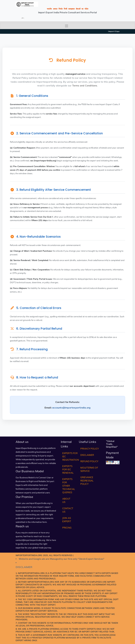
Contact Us (68, 510)
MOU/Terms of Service (89, 469)
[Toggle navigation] (67, 26)
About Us (66, 500)
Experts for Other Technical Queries (69, 486)
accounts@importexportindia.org (71, 408)
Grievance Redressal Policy (87, 481)
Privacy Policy (90, 449)
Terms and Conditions (85, 85)
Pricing (67, 528)
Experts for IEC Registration (71, 456)
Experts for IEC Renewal (68, 469)
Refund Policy (89, 461)
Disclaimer (87, 455)
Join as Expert (67, 520)
